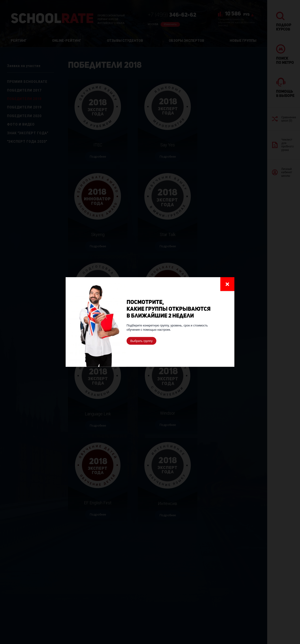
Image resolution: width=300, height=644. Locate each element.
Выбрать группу (141, 341)
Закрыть (227, 284)
